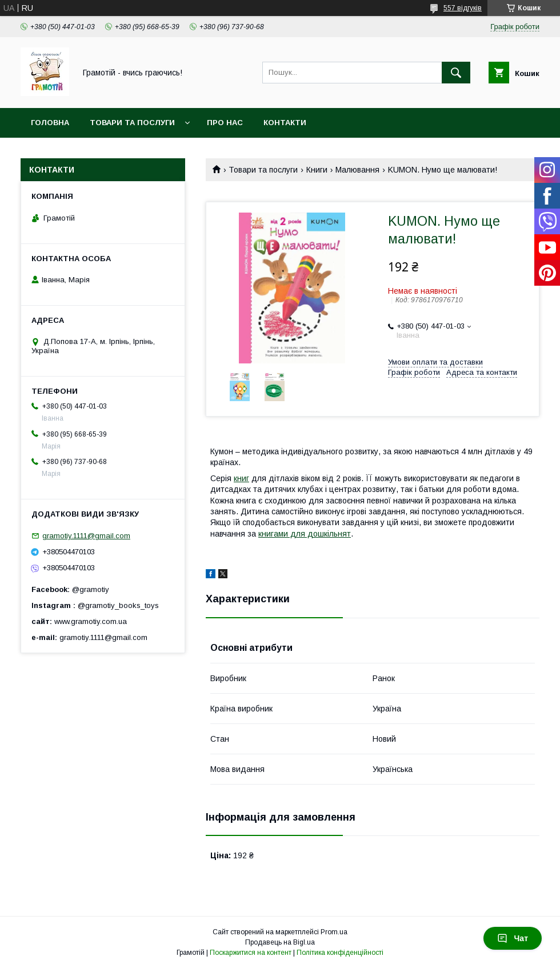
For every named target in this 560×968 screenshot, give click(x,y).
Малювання (357, 170)
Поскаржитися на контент (251, 953)
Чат (513, 938)
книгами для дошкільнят (305, 534)
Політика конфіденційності (340, 953)
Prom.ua (334, 932)
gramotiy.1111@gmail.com (86, 536)
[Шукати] (456, 73)
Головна (50, 123)
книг (241, 478)
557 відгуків (463, 8)
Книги (317, 170)
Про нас (225, 123)
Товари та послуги (132, 123)
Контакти (285, 123)
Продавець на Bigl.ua (280, 942)
